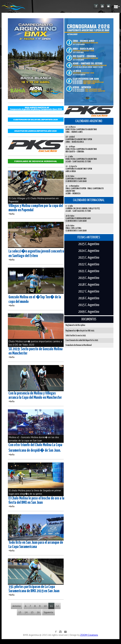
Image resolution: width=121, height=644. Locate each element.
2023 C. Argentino (89, 258)
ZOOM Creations (89, 635)
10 (45, 606)
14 (26, 612)
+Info (12, 214)
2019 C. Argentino (89, 278)
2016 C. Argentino (89, 298)
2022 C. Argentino (89, 264)
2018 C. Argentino (89, 285)
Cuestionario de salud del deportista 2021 (82, 340)
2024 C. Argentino (89, 251)
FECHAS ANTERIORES (89, 237)
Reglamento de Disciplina (75, 325)
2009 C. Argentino (89, 312)
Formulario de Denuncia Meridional (79, 345)
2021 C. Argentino (89, 271)
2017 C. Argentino (89, 292)
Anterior (17, 606)
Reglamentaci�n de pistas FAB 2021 (80, 331)
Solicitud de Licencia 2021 (76, 336)
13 (20, 612)
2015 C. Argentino (89, 305)
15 (32, 612)
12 (58, 606)
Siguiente (48, 612)
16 (38, 612)
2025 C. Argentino (89, 244)
